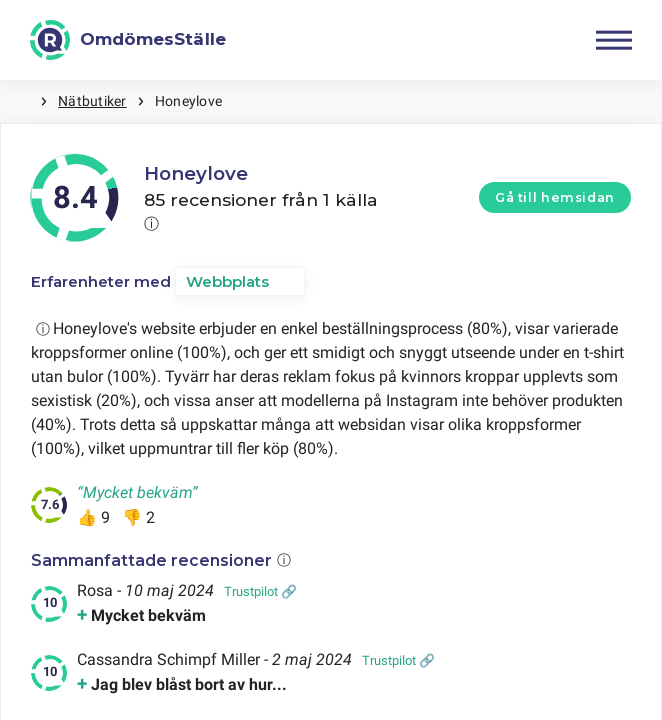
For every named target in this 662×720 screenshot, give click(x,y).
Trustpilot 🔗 (260, 591)
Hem (20, 101)
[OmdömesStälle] (128, 40)
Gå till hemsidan (555, 197)
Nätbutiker (92, 101)
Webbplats (227, 281)
